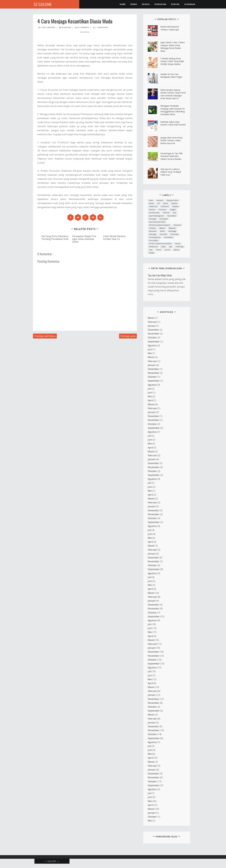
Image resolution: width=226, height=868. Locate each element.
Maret (151, 318)
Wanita (176, 250)
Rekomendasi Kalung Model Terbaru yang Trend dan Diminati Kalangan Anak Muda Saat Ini (173, 94)
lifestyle (152, 228)
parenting (174, 234)
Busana (174, 203)
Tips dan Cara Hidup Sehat (160, 275)
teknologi (180, 247)
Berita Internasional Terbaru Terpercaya (170, 28)
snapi (163, 247)
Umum (167, 250)
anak (151, 200)
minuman (153, 231)
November (154, 334)
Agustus (152, 345)
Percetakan (154, 240)
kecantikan (66, 27)
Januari (152, 326)
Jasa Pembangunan (156, 216)
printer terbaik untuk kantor (160, 244)
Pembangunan (155, 237)
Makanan (172, 228)
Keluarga (153, 219)
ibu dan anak (154, 213)
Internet (166, 213)
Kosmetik (177, 225)
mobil (162, 231)
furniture (163, 210)
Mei (150, 353)
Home (123, 4)
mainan (162, 228)
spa (171, 247)
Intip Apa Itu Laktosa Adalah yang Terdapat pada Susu (171, 172)
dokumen (165, 206)
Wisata (146, 4)
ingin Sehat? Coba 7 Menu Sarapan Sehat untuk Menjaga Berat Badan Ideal (173, 47)
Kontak (175, 4)
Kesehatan (164, 219)
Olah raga (172, 231)
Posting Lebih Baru (45, 336)
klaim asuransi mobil (157, 222)
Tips (151, 250)
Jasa (175, 213)
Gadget (173, 210)
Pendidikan (168, 237)
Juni (150, 349)
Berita (151, 203)
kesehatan (160, 4)
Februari (152, 322)
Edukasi (175, 206)
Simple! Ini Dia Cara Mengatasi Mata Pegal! (171, 76)
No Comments (82, 27)
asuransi (160, 200)
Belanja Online (173, 200)
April (150, 400)
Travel (159, 250)
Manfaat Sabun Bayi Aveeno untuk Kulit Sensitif (173, 123)
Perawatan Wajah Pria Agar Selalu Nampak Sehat (84, 239)
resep (178, 244)
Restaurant (153, 247)
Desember (153, 330)
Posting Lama (128, 336)
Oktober (152, 337)
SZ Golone (43, 4)
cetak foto (153, 206)
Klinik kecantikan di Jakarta (160, 225)
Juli (149, 389)
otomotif (163, 234)
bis (159, 203)
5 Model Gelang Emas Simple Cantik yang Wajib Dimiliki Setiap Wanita (172, 61)
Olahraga (190, 4)
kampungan (103, 27)
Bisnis (134, 4)
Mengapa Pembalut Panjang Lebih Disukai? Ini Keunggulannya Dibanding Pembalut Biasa (173, 110)
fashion (152, 210)
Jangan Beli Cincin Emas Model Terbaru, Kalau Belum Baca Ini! (172, 140)
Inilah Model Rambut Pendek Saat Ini (114, 238)
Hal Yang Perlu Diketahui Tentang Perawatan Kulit (55, 238)
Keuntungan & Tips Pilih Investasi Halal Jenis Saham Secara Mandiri (172, 156)
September (154, 342)
